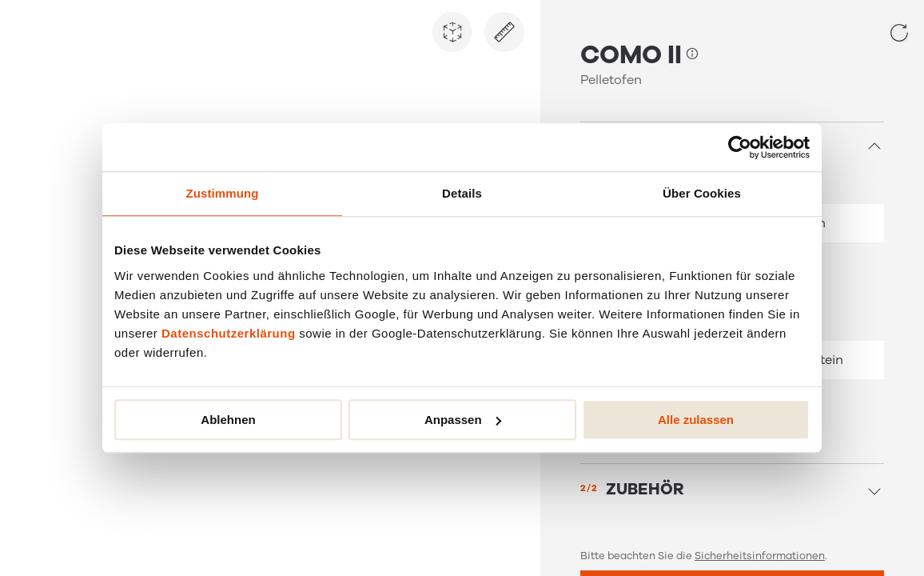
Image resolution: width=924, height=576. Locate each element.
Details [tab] (462, 193)
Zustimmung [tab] (223, 193)
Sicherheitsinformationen (760, 556)
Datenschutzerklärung (229, 333)
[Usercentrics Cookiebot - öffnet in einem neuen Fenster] (740, 147)
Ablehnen (228, 420)
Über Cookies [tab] (702, 193)
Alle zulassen (696, 420)
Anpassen (463, 420)
